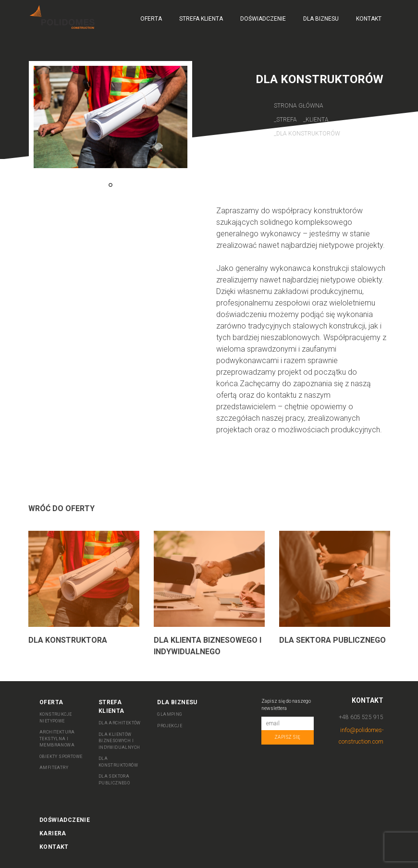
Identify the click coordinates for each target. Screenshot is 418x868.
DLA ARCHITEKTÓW (120, 723)
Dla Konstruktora (68, 640)
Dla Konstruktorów (308, 134)
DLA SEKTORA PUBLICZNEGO (114, 780)
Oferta (151, 19)
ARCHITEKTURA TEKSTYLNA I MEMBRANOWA (57, 739)
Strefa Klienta (201, 19)
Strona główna (299, 106)
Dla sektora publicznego (332, 640)
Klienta (317, 120)
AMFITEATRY (54, 768)
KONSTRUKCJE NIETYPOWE (55, 718)
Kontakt (369, 19)
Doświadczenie (263, 19)
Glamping (170, 714)
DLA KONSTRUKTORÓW (118, 762)
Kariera (53, 833)
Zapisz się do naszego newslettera (286, 705)
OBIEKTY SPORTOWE (61, 757)
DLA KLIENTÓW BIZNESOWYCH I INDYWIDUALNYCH (119, 741)
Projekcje (170, 726)
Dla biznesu (321, 19)
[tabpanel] (111, 117)
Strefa (287, 120)
